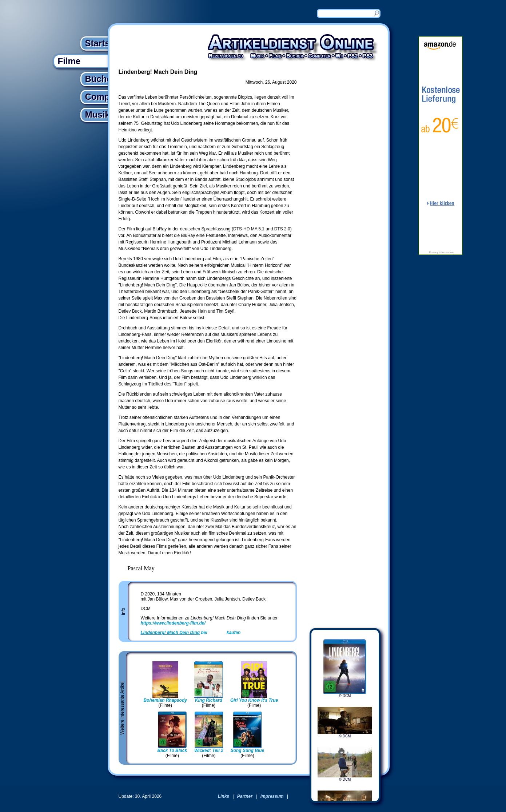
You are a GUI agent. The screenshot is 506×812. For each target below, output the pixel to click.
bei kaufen (191, 633)
